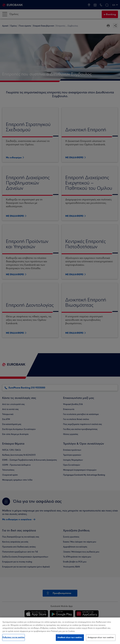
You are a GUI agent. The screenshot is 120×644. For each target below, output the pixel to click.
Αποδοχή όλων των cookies (70, 637)
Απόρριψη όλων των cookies (101, 637)
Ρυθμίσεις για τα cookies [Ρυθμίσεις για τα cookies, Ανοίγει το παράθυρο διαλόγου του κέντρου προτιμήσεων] (14, 637)
